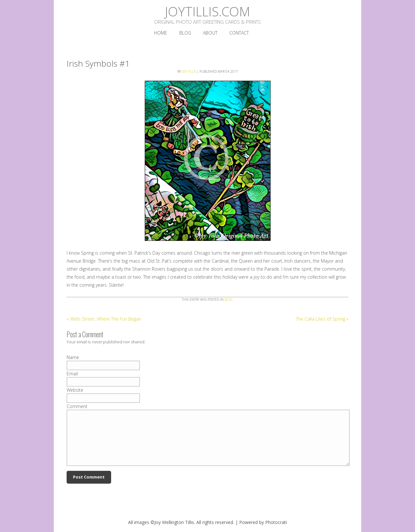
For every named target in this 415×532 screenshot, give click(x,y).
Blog (228, 299)
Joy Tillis (189, 71)
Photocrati (276, 522)
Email (72, 374)
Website (75, 390)
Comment (77, 406)
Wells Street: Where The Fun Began (104, 319)
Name (73, 357)
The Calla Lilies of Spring (322, 319)
